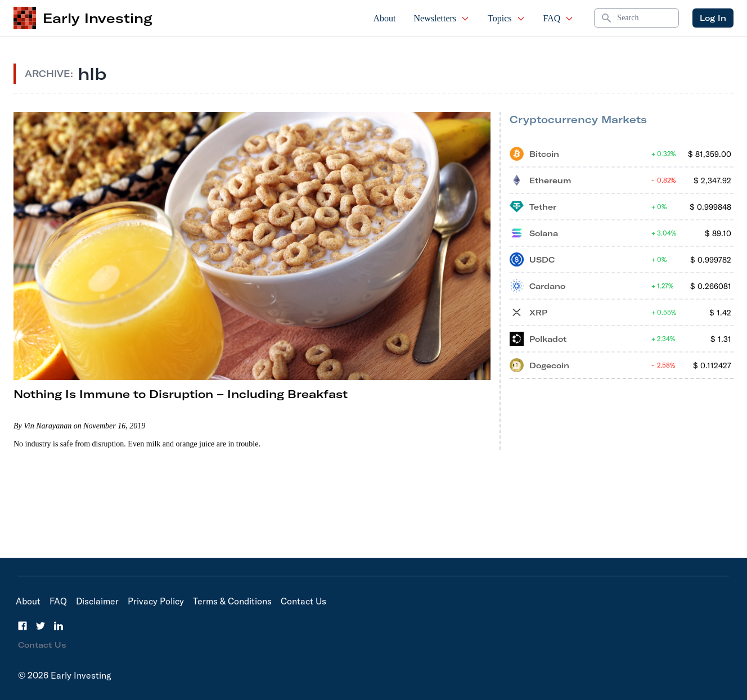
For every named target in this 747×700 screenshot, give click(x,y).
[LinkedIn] (58, 626)
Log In (713, 18)
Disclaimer (97, 601)
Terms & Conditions (232, 601)
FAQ (559, 18)
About (385, 18)
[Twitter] (40, 626)
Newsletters (442, 18)
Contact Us (303, 601)
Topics (506, 18)
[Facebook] (22, 626)
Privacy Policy (156, 601)
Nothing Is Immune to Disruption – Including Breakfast (181, 394)
